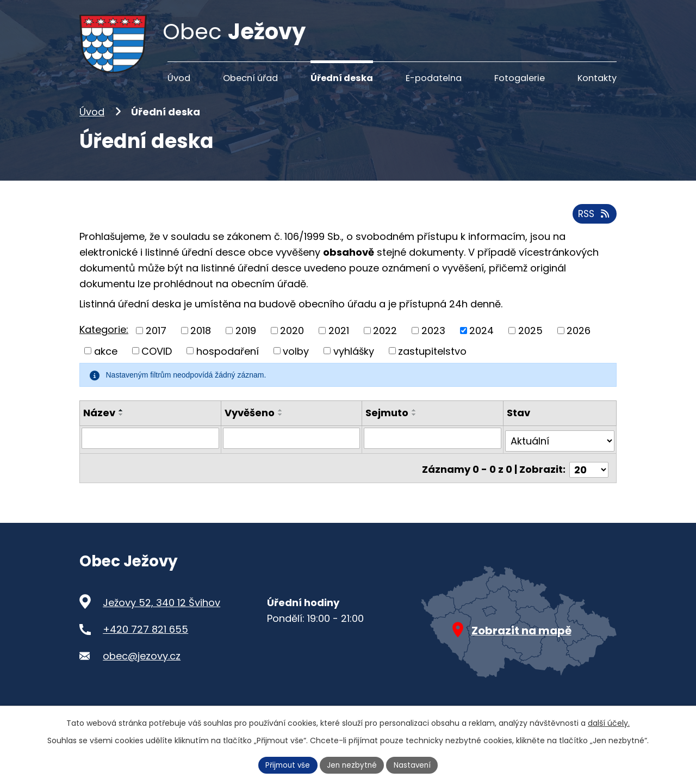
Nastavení (415, 764)
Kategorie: (104, 346)
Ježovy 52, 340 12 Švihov (161, 613)
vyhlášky (354, 367)
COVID (157, 367)
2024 (481, 347)
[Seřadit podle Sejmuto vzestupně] (414, 427)
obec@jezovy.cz (142, 666)
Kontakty (597, 78)
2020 (292, 347)
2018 (201, 347)
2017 (156, 347)
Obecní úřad (250, 78)
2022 (385, 347)
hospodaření (228, 367)
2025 (530, 347)
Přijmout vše (286, 764)
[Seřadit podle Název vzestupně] (121, 427)
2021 (339, 347)
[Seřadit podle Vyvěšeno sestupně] (281, 431)
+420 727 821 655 (145, 640)
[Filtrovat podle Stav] (560, 454)
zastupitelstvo (432, 367)
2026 (579, 347)
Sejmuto (387, 429)
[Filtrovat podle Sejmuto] (433, 454)
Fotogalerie (520, 78)
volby (296, 367)
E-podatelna (434, 78)
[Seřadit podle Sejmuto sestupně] (414, 431)
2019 (246, 347)
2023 (433, 347)
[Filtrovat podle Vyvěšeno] (292, 454)
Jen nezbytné (353, 764)
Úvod (92, 129)
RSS (594, 230)
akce (106, 367)
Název (99, 429)
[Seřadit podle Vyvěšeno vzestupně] (281, 427)
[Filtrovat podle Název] (150, 454)
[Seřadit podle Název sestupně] (121, 431)
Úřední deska (342, 78)
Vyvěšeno (250, 429)
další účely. (609, 722)
